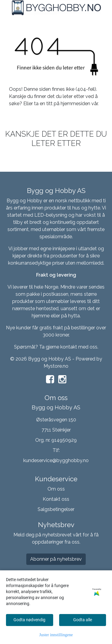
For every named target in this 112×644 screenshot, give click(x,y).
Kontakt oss (56, 499)
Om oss (56, 489)
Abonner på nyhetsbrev (56, 559)
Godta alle (83, 620)
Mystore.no (56, 366)
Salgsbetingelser (56, 509)
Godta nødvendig (29, 620)
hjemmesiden (75, 104)
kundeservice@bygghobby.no (56, 460)
